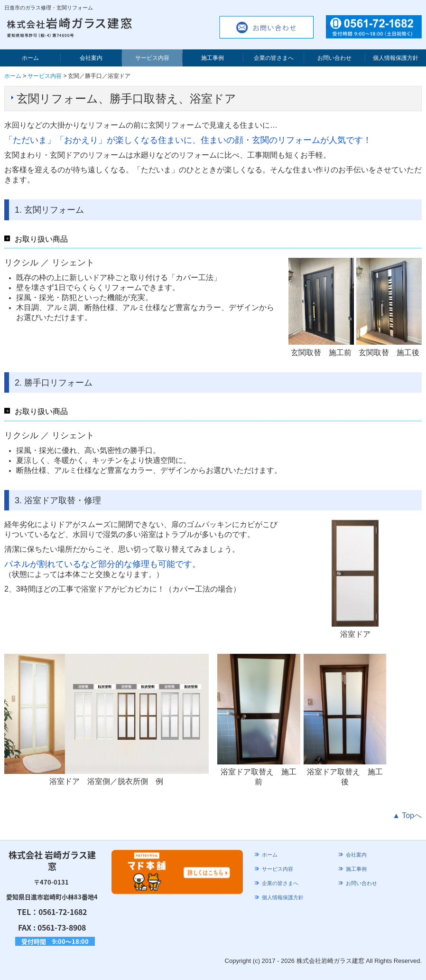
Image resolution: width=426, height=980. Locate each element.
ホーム (30, 58)
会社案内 (91, 58)
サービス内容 (152, 58)
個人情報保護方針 (396, 58)
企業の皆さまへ (274, 58)
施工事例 (213, 58)
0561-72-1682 (63, 912)
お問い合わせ (334, 58)
